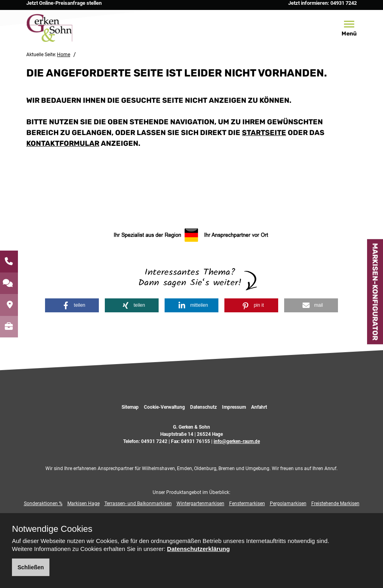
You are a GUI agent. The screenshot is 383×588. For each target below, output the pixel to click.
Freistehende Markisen (335, 504)
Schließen (31, 567)
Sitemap (130, 407)
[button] (72, 305)
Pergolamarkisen (288, 504)
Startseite (264, 133)
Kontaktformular (63, 143)
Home (64, 55)
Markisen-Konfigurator (375, 292)
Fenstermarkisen (247, 504)
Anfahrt (259, 407)
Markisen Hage (83, 504)
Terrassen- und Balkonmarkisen (138, 504)
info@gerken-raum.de (237, 441)
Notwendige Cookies (52, 529)
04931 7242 (154, 441)
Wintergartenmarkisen (200, 504)
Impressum (234, 407)
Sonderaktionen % (43, 504)
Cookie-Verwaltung (164, 407)
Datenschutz (203, 407)
